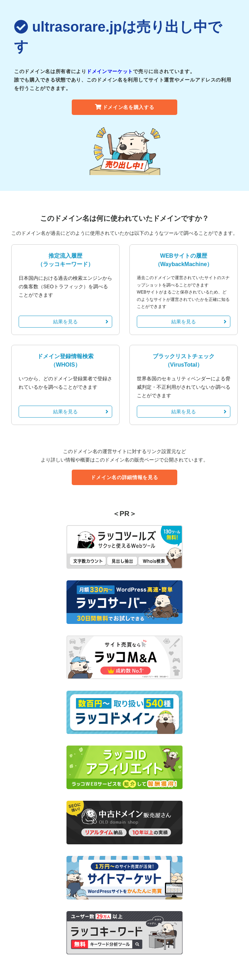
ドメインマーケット (110, 71)
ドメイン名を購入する (125, 107)
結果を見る (81, 322)
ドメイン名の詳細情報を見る (124, 477)
